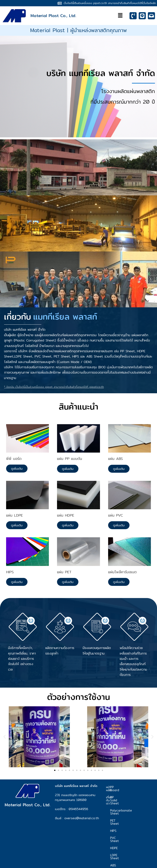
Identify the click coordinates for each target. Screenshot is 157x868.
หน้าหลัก (111, 787)
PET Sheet (130, 811)
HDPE (126, 833)
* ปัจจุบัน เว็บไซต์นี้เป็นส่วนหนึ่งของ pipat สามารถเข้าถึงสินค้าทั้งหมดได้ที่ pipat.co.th (54, 387)
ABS (126, 847)
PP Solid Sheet (133, 794)
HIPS (126, 819)
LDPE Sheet (131, 840)
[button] (120, 16)
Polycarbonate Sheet (133, 803)
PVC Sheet (130, 826)
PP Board (130, 787)
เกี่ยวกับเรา (111, 796)
